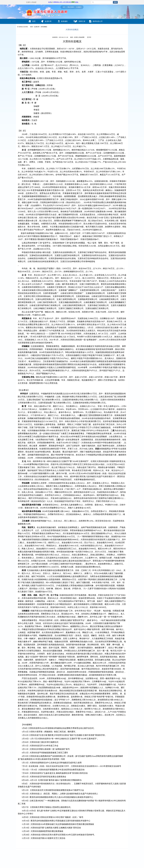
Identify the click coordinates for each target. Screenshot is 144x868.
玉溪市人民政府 (31, 2)
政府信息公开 (96, 21)
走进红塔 (46, 21)
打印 (89, 37)
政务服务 (63, 21)
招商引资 (79, 21)
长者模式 (79, 7)
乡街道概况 (44, 27)
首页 (64, 7)
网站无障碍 (71, 7)
